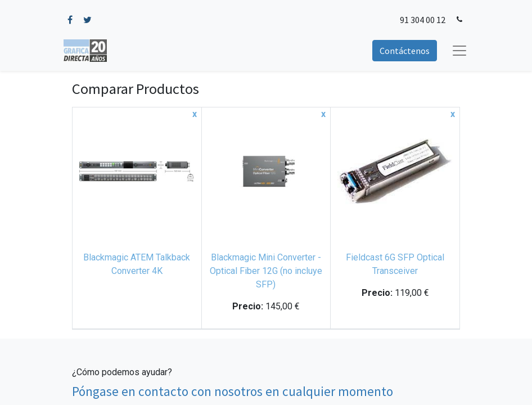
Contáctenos (405, 51)
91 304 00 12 (423, 20)
